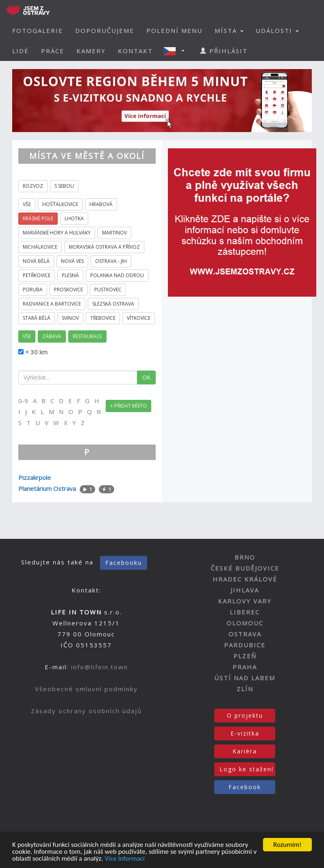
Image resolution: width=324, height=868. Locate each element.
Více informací (124, 859)
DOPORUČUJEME (105, 30)
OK (146, 377)
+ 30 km (36, 352)
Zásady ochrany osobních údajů (86, 711)
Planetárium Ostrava (47, 488)
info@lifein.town (100, 667)
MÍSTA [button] (229, 30)
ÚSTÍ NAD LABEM (245, 678)
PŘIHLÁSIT (224, 51)
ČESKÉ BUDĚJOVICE (245, 568)
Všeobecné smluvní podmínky (86, 689)
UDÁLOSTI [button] (277, 30)
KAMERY (91, 51)
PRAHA (245, 667)
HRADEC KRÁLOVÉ (245, 579)
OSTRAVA (245, 634)
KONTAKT (135, 51)
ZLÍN (245, 689)
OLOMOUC (245, 623)
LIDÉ (21, 51)
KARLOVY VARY (245, 601)
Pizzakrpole (35, 477)
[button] (176, 51)
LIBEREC (245, 612)
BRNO (245, 557)
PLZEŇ (245, 656)
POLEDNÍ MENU (174, 30)
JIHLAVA (245, 590)
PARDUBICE (245, 645)
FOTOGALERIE (38, 30)
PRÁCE (53, 51)
